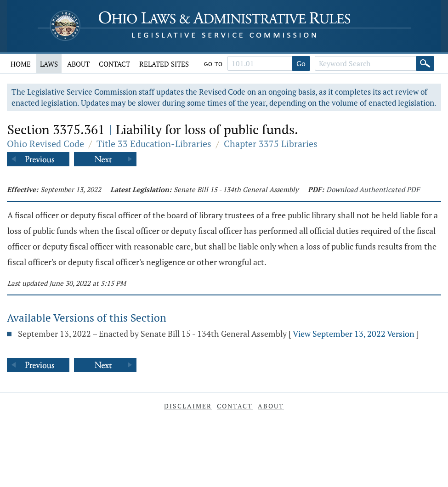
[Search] (425, 63)
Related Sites (164, 64)
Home (21, 64)
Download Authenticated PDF (373, 189)
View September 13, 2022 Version (354, 334)
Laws (49, 64)
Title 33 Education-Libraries (154, 144)
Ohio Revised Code (45, 144)
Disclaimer (188, 406)
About (78, 64)
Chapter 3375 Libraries (271, 144)
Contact (114, 64)
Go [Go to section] (301, 63)
